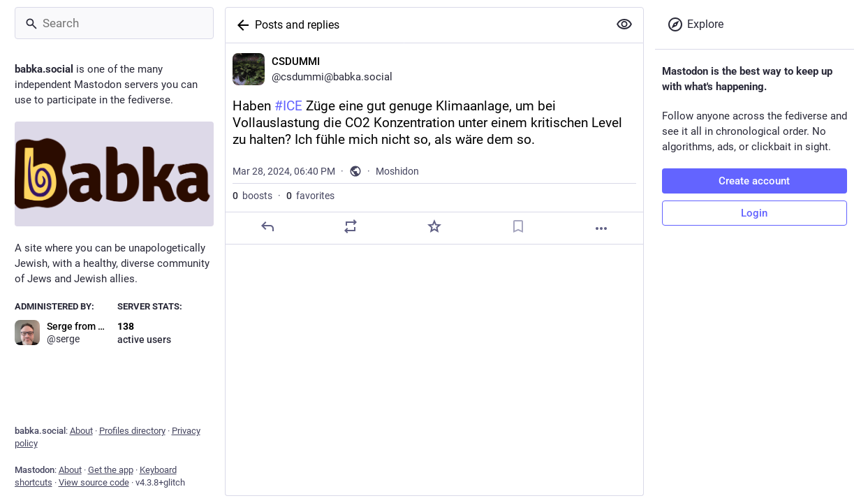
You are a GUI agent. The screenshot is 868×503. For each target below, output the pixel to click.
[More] (601, 228)
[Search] (114, 23)
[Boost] (351, 226)
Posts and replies (297, 25)
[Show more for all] (624, 24)
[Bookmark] (517, 226)
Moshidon (397, 171)
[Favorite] (434, 226)
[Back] (240, 25)
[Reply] (267, 226)
